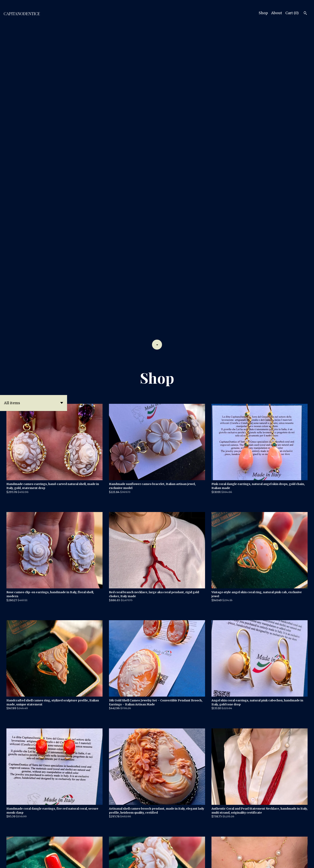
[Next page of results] (183, 851)
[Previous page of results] (131, 851)
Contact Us (281, 861)
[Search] (305, 14)
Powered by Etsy (66, 861)
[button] (34, 91)
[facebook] (299, 862)
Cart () (292, 13)
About (277, 13)
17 (178, 851)
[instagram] (306, 862)
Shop (263, 13)
